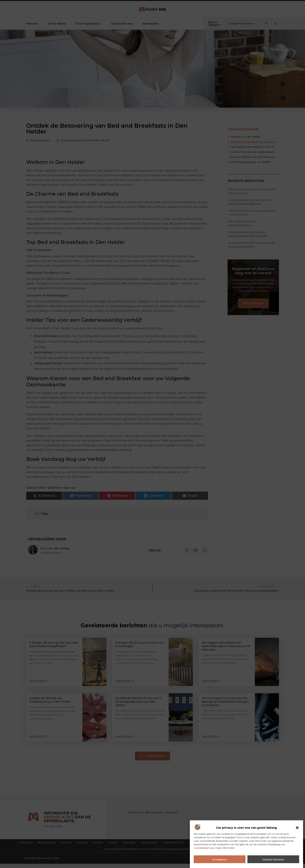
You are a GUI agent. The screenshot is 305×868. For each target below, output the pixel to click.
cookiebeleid (201, 848)
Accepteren (220, 859)
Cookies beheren (273, 859)
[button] (297, 828)
